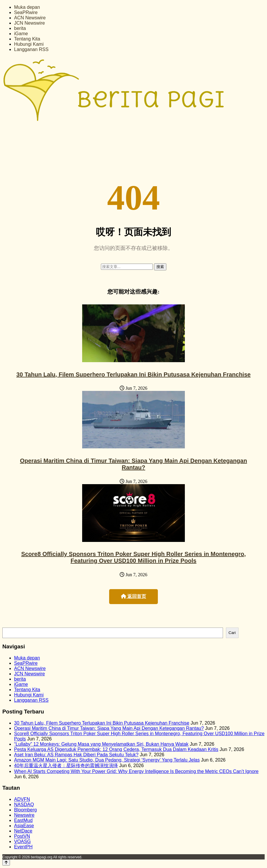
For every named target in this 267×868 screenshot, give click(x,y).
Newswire (24, 815)
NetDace (23, 831)
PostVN (22, 836)
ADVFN (22, 799)
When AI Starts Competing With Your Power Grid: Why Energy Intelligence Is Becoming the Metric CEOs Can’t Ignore (136, 771)
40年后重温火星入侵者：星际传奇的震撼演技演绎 (66, 766)
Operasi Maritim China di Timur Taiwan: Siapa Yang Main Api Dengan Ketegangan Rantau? (133, 464)
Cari (232, 633)
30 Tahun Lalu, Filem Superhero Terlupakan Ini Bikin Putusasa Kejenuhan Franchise (133, 374)
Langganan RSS (31, 49)
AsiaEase (24, 826)
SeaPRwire (26, 12)
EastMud (23, 820)
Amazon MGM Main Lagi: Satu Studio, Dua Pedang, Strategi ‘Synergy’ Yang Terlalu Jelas (107, 760)
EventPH (23, 847)
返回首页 (133, 596)
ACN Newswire (30, 18)
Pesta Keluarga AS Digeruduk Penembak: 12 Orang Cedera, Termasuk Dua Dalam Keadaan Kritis (116, 749)
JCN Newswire (29, 23)
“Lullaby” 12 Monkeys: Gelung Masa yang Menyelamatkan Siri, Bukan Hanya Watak (101, 744)
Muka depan (27, 7)
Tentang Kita (27, 39)
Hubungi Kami (29, 44)
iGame (21, 34)
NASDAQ (24, 805)
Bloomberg (25, 810)
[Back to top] (6, 863)
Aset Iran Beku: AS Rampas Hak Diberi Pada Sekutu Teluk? (76, 755)
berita (20, 28)
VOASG (22, 841)
